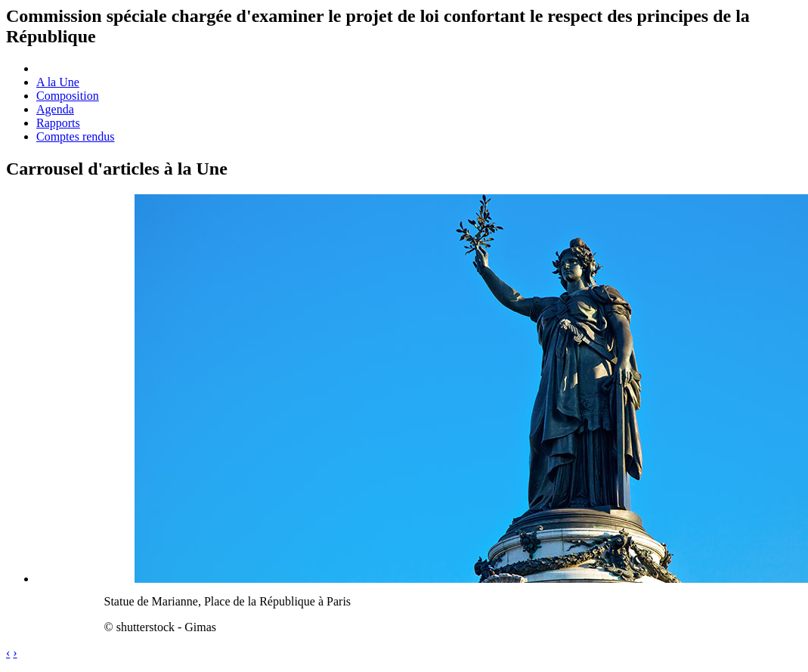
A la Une (58, 82)
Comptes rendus (76, 136)
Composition (68, 96)
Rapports (58, 123)
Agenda (55, 109)
